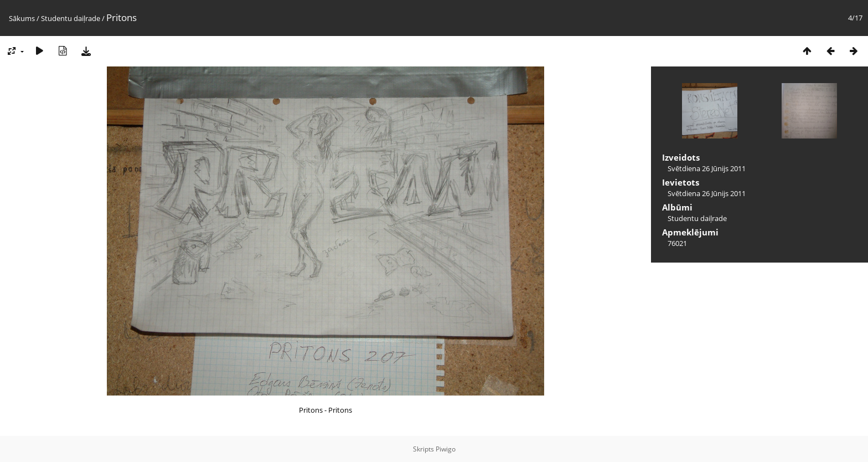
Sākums (22, 18)
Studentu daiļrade (71, 18)
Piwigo (446, 449)
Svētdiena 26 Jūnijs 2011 (707, 168)
